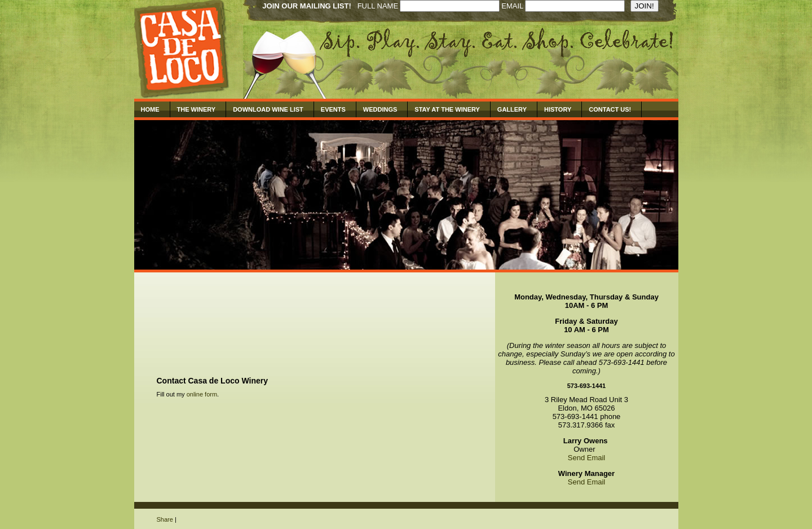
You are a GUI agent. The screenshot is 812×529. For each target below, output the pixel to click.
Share (165, 519)
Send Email (586, 458)
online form (202, 394)
